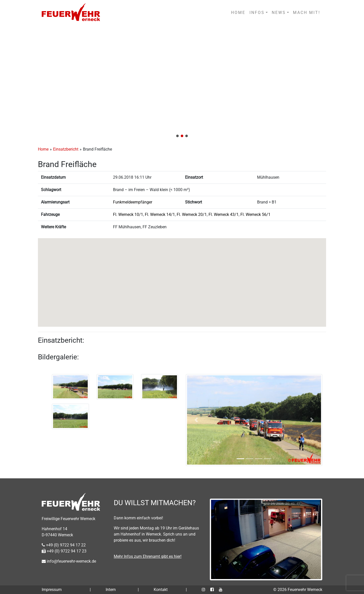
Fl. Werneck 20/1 (192, 214)
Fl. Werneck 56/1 (255, 214)
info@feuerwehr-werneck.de (69, 561)
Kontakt (161, 590)
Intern (111, 590)
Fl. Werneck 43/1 (224, 214)
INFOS (257, 13)
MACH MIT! (307, 13)
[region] (182, 83)
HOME (238, 13)
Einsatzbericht (66, 149)
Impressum (52, 590)
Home (43, 149)
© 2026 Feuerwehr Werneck (298, 590)
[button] (182, 83)
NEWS (279, 13)
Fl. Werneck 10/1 (128, 214)
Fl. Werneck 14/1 (160, 214)
